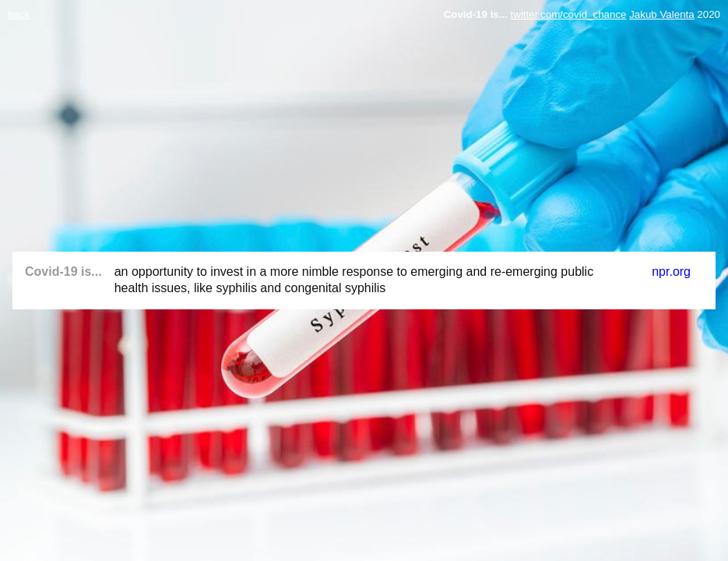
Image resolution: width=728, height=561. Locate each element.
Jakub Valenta (661, 14)
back (19, 14)
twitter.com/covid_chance (569, 14)
